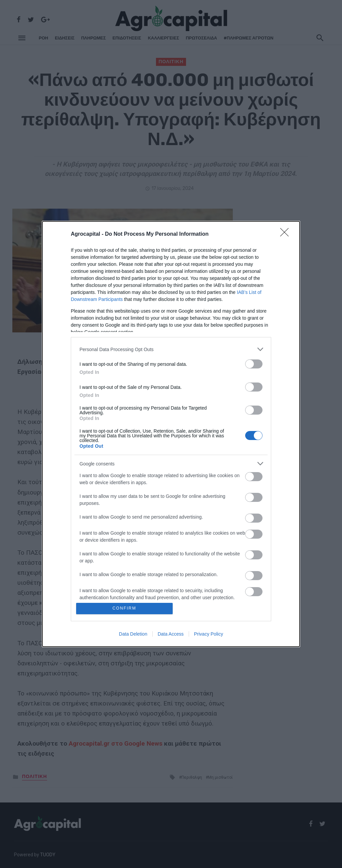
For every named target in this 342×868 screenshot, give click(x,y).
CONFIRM (125, 608)
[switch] (254, 364)
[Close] (287, 234)
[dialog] (171, 434)
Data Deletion (133, 634)
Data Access (171, 634)
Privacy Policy (209, 634)
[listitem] (171, 349)
